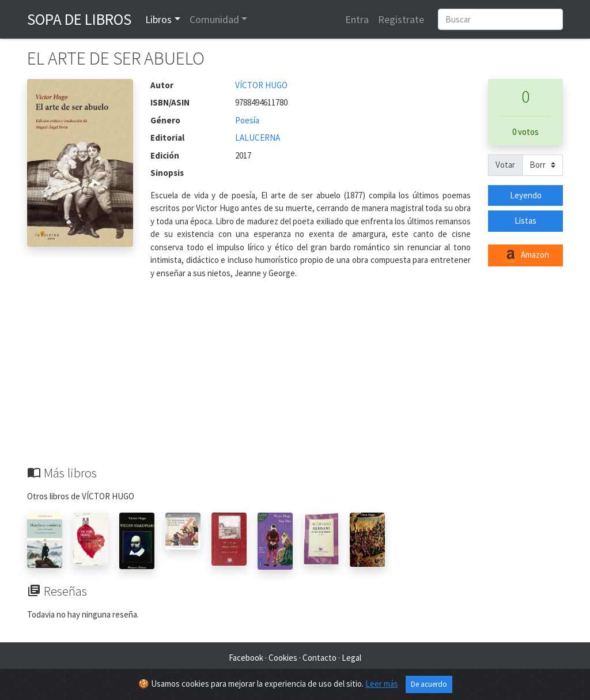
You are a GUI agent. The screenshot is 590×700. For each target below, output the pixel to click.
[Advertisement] (295, 379)
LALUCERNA (258, 138)
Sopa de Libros (79, 19)
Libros (158, 19)
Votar (505, 165)
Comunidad (214, 19)
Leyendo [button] (526, 195)
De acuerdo (429, 684)
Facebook (246, 658)
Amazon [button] (525, 255)
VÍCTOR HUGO (261, 85)
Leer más (382, 684)
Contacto (319, 658)
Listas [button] (525, 221)
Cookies (283, 658)
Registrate (401, 19)
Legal (351, 658)
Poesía (247, 120)
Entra (357, 19)
